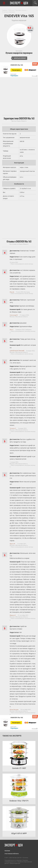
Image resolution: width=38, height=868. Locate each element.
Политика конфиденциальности (16, 861)
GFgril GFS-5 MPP (19, 833)
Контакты (25, 858)
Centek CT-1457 (19, 768)
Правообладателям (15, 863)
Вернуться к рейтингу (19, 58)
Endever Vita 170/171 (19, 801)
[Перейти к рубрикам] (4, 3)
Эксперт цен (19, 3)
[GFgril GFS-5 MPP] (19, 818)
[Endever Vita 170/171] (19, 786)
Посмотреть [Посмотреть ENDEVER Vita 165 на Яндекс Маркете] (16, 70)
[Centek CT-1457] (19, 753)
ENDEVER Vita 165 (17, 65)
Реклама (7, 851)
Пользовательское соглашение (13, 860)
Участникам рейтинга (12, 854)
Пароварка (14, 76)
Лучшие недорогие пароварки (19, 53)
